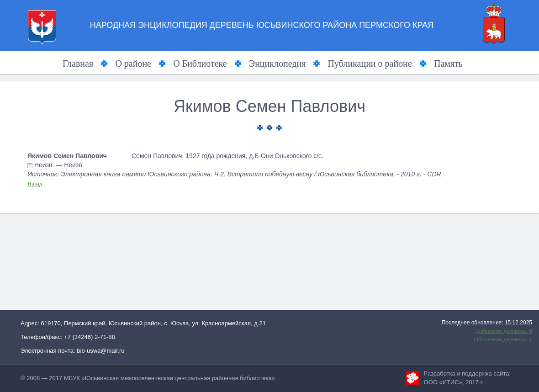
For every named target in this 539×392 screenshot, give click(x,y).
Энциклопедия (277, 64)
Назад (35, 183)
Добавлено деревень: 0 (504, 331)
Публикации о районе (370, 64)
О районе (133, 64)
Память (448, 64)
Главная (78, 64)
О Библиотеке (200, 64)
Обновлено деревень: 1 (503, 339)
